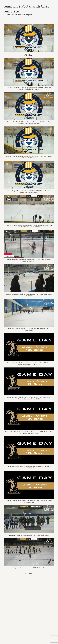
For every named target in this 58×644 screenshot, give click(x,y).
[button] (31, 55)
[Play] (29, 38)
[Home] (4, 15)
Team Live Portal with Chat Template (19, 15)
